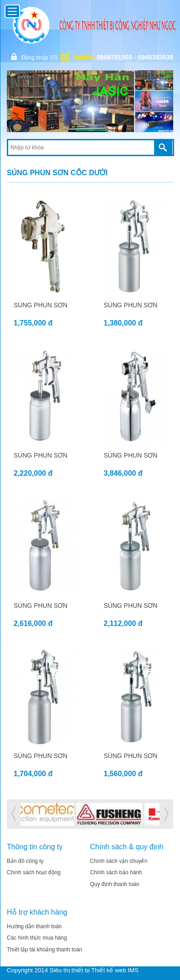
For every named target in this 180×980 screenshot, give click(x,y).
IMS (133, 970)
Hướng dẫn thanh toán (34, 926)
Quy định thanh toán (115, 884)
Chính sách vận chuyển (119, 861)
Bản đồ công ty (25, 861)
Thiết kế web (109, 970)
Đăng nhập (34, 57)
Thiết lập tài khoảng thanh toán (45, 950)
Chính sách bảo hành (116, 872)
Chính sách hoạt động (34, 872)
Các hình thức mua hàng (37, 938)
